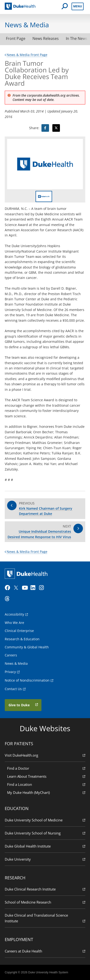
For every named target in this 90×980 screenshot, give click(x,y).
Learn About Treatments (46, 776)
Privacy (10, 672)
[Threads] (9, 599)
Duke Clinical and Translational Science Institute (45, 918)
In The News (77, 38)
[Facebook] (9, 588)
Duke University (45, 859)
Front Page (16, 38)
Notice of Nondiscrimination (27, 680)
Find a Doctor (46, 768)
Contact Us (13, 689)
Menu (78, 6)
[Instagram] (43, 588)
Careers (11, 655)
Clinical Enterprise (19, 631)
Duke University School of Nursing (45, 833)
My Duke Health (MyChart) (46, 792)
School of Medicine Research (45, 902)
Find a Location (46, 784)
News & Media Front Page (26, 55)
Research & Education (22, 639)
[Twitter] (17, 588)
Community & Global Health (27, 647)
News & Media (16, 663)
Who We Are (14, 623)
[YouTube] (26, 588)
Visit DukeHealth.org (45, 755)
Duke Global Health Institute (45, 846)
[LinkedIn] (34, 588)
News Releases (46, 38)
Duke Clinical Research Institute (45, 889)
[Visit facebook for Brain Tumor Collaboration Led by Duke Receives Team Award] (45, 128)
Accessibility (14, 614)
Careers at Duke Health (45, 951)
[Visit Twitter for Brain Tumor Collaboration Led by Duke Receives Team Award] (56, 128)
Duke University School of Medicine (45, 820)
